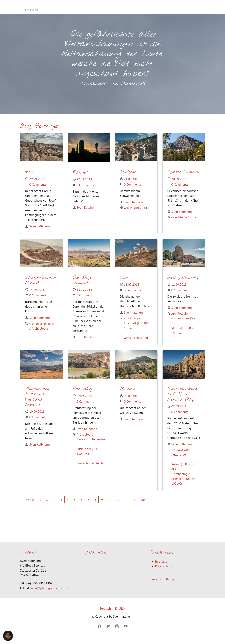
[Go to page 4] (68, 506)
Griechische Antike (137, 214)
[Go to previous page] (29, 506)
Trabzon (128, 178)
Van (124, 284)
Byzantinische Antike (91, 445)
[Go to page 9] (102, 506)
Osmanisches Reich (42, 330)
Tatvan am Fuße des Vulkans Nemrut (37, 403)
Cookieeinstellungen (163, 585)
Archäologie (40, 334)
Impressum (163, 567)
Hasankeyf (84, 395)
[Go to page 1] (40, 506)
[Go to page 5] (75, 506)
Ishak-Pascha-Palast (41, 286)
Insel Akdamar (183, 284)
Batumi (80, 179)
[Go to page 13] (134, 506)
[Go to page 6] (82, 506)
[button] (8, 635)
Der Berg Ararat (82, 286)
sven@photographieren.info (50, 594)
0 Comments (38, 190)
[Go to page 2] (54, 506)
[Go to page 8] (95, 506)
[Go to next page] (144, 506)
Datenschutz (164, 572)
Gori (29, 178)
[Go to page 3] (61, 506)
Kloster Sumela (183, 178)
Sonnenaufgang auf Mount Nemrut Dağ (182, 400)
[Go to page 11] (118, 506)
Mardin (128, 395)
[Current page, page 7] (88, 506)
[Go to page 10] (109, 506)
